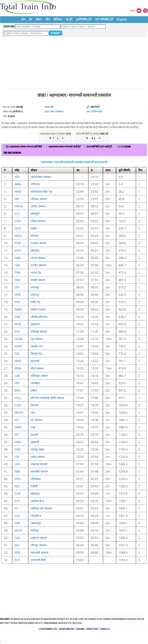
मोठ (33, 413)
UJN (17, 265)
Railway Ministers (67, 629)
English (122, 19)
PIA (17, 354)
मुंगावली (35, 361)
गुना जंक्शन (37, 339)
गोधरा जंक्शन (38, 221)
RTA (17, 332)
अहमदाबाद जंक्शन (41, 177)
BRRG (19, 309)
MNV (18, 361)
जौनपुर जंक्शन (39, 545)
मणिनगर (35, 184)
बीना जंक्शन (37, 368)
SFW (18, 295)
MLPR (19, 530)
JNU (17, 545)
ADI (17, 177)
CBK (17, 317)
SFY (17, 287)
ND (17, 199)
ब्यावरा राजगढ (38, 309)
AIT (17, 420)
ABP (17, 523)
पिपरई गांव (37, 354)
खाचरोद (35, 250)
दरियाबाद (36, 479)
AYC (17, 501)
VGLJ (18, 398)
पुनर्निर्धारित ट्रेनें (84, 19)
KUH (18, 250)
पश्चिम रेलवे (97, 112)
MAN (18, 184)
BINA (18, 368)
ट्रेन (31, 19)
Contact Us (105, 629)
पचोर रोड (36, 302)
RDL (17, 486)
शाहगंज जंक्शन (39, 538)
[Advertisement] (74, 63)
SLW (18, 494)
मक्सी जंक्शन (38, 280)
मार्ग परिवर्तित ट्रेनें (104, 19)
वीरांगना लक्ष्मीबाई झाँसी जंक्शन (47, 398)
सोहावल (35, 494)
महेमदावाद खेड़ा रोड (41, 192)
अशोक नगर (37, 346)
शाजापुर (35, 287)
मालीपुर (35, 530)
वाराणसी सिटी (38, 560)
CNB (18, 449)
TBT (17, 383)
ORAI (18, 427)
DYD (18, 479)
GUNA (19, 339)
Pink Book (80, 629)
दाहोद (34, 228)
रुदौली (34, 486)
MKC (18, 280)
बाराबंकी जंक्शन (39, 471)
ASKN (18, 346)
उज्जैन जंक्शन (38, 265)
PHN (18, 442)
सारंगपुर (35, 295)
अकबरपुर (36, 523)
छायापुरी (35, 214)
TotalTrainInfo (46, 629)
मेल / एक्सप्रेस (57, 112)
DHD (18, 228)
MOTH (19, 413)
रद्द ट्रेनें (69, 19)
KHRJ (18, 324)
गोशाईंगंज (36, 516)
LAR (17, 376)
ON (17, 457)
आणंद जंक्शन (38, 206)
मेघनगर (35, 236)
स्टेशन (39, 19)
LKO (18, 464)
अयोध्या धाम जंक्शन (41, 508)
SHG (18, 538)
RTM (18, 243)
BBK (17, 471)
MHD (18, 192)
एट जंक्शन (37, 420)
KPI (17, 435)
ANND (19, 206)
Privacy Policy (93, 629)
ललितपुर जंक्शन (40, 376)
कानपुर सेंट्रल (38, 449)
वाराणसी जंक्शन (40, 553)
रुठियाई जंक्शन (39, 332)
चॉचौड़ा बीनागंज (39, 317)
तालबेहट (35, 383)
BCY (17, 560)
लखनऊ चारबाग (39, 464)
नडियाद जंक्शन (39, 199)
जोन (48, 19)
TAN (18, 273)
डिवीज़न (58, 19)
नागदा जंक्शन (38, 258)
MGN (18, 236)
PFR (17, 302)
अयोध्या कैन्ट (37, 501)
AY (16, 508)
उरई (33, 427)
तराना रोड (36, 273)
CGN (18, 405)
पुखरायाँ (35, 442)
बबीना (34, 390)
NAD (18, 258)
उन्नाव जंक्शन (38, 457)
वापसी (123, 147)
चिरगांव (35, 405)
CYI (17, 214)
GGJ (17, 516)
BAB (18, 390)
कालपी (34, 435)
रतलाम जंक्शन (39, 243)
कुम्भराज (35, 324)
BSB (17, 553)
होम (23, 19)
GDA (18, 221)
